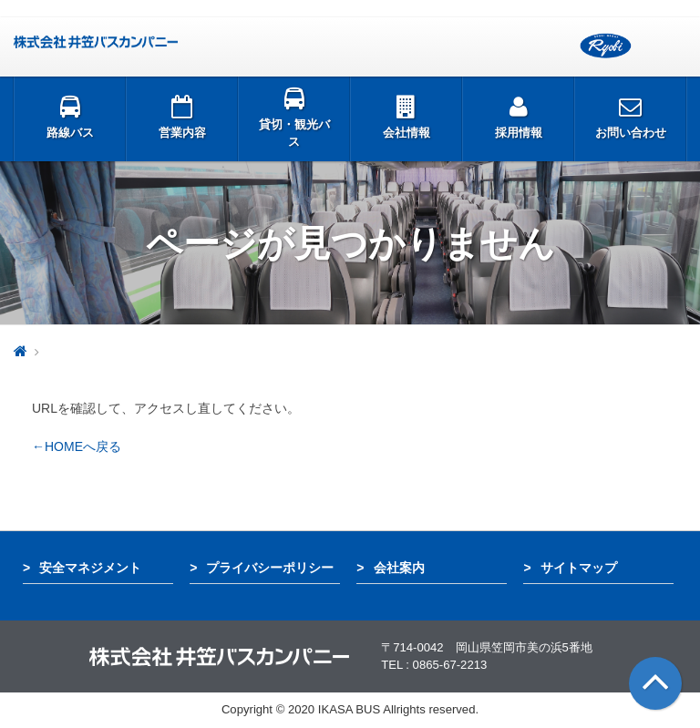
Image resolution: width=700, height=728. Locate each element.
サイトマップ (579, 568)
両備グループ (606, 46)
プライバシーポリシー (270, 568)
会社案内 (399, 568)
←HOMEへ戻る (77, 446)
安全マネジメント (90, 568)
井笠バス (96, 42)
